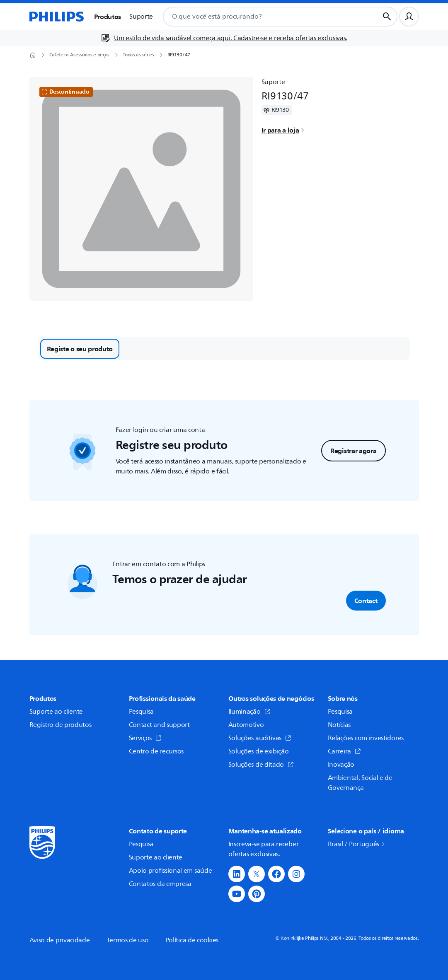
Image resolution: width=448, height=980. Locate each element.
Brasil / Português (357, 844)
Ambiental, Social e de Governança (360, 783)
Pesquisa (142, 712)
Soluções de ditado (261, 765)
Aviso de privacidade (60, 940)
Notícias (339, 725)
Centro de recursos (156, 751)
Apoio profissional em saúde (171, 871)
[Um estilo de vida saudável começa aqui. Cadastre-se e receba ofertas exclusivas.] (224, 38)
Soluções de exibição (259, 751)
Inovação (341, 765)
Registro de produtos (61, 725)
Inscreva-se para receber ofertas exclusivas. (264, 849)
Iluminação (249, 712)
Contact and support (159, 725)
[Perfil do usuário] (409, 17)
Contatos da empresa (160, 884)
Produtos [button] (108, 17)
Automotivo (246, 725)
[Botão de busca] (387, 17)
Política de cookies (192, 940)
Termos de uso (128, 940)
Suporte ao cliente (56, 712)
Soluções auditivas (260, 738)
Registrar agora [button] (354, 451)
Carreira (345, 751)
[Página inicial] (57, 17)
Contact (366, 601)
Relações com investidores (366, 738)
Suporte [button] (141, 17)
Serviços (145, 738)
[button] (237, 874)
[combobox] (261, 17)
